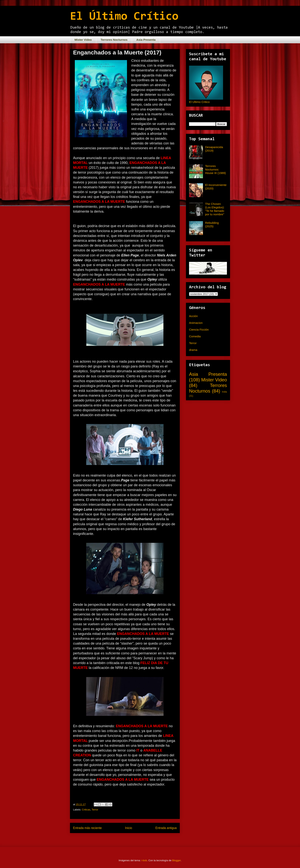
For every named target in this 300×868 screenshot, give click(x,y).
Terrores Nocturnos (114, 40)
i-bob (144, 860)
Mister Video (83, 40)
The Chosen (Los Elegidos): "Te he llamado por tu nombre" (215, 209)
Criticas (86, 810)
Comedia (195, 336)
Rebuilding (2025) (212, 224)
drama (193, 350)
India (224, 392)
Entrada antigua (166, 828)
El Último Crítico (124, 17)
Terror (95, 810)
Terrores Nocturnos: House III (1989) (216, 169)
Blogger (176, 860)
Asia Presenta (146, 40)
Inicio (129, 828)
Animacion (196, 323)
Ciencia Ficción (199, 330)
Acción (193, 316)
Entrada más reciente (87, 828)
